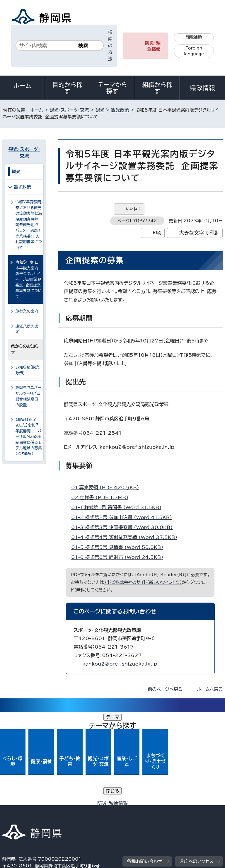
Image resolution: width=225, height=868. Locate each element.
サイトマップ (19, 818)
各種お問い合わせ (145, 768)
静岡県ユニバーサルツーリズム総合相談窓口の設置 (28, 396)
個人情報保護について (95, 805)
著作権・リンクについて (30, 805)
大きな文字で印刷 (199, 233)
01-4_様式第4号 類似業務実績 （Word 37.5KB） (127, 537)
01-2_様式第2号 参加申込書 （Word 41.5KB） (124, 517)
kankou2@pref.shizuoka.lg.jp (120, 664)
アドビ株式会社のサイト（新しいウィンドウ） (143, 582)
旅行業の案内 (27, 311)
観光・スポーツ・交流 (69, 110)
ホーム (23, 86)
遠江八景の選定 (27, 329)
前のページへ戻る (165, 689)
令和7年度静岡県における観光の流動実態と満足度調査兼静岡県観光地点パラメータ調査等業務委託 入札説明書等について (29, 225)
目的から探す (67, 88)
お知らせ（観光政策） (28, 370)
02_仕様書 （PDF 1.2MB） (102, 497)
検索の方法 (110, 45)
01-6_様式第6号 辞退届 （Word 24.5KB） (120, 557)
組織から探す (157, 88)
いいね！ (133, 209)
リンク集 (155, 811)
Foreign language (194, 51)
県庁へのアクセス (196, 768)
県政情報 (202, 88)
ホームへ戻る (210, 689)
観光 (100, 110)
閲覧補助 (194, 37)
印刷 (157, 233)
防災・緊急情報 (153, 46)
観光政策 (120, 110)
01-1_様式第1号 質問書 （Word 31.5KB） (119, 507)
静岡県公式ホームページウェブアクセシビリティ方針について (66, 811)
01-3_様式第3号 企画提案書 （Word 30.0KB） (124, 527)
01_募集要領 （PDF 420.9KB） (108, 487)
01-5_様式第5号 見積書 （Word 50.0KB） (120, 547)
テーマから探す (112, 88)
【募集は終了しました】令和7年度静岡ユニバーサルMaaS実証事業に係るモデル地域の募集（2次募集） (29, 437)
